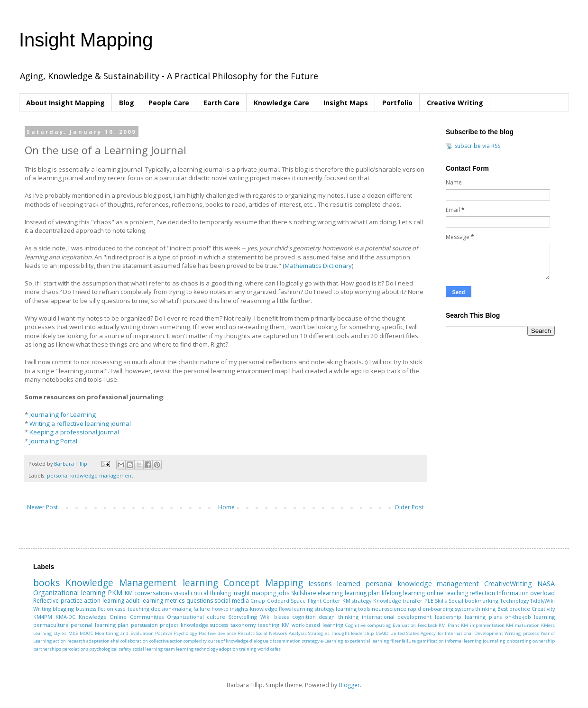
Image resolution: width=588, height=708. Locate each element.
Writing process (522, 633)
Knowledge (93, 617)
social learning (148, 649)
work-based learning (317, 625)
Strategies (319, 633)
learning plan (363, 593)
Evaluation (404, 625)
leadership (448, 617)
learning (200, 583)
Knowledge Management (121, 583)
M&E (73, 633)
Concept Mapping (263, 583)
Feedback (427, 625)
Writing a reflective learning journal (80, 423)
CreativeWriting (508, 584)
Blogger (349, 685)
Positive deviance (217, 633)
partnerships (47, 649)
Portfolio (397, 103)
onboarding (519, 641)
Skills (441, 601)
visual (182, 593)
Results (246, 633)
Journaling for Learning (63, 414)
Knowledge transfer (398, 601)
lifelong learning (404, 593)
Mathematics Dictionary (318, 266)
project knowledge (184, 625)
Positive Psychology (176, 633)
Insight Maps (346, 103)
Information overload (526, 593)
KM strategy (357, 601)
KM (129, 593)
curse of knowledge (229, 641)
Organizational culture (196, 617)
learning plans (483, 617)
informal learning (463, 641)
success (219, 625)
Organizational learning (69, 593)
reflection (482, 593)
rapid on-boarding (431, 609)
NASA (546, 584)
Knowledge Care (281, 103)
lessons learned (335, 584)
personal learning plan (100, 625)
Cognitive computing (368, 625)
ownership (544, 641)
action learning (104, 601)
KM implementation (482, 625)
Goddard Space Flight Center (304, 601)
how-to (220, 609)
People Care (169, 103)
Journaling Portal (53, 441)
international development (397, 617)
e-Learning (332, 641)
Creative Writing (455, 103)
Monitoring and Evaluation (124, 633)
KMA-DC (65, 617)
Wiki (266, 617)
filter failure (403, 641)
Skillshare (304, 593)
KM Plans (449, 625)
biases (281, 617)
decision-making (171, 609)
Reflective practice (58, 601)
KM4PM (43, 617)
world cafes (269, 649)
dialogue (259, 641)
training (248, 649)
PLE (429, 601)
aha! (115, 641)
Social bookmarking (474, 601)
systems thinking (475, 609)
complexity (195, 641)
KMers (548, 625)
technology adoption (216, 649)
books (46, 583)
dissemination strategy (295, 641)
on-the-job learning (530, 617)
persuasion (144, 625)
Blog (127, 103)
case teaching (132, 609)
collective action (166, 641)
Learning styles (50, 633)
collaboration (134, 641)
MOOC (87, 633)
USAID (382, 633)
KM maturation (523, 625)
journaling (494, 641)
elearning (330, 593)
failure (202, 609)
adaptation (98, 641)
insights (239, 609)
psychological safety (110, 649)
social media (232, 601)
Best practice (514, 609)
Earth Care (221, 103)
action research (69, 641)
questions (200, 601)
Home (226, 507)
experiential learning (367, 641)
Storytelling (243, 617)
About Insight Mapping (65, 103)
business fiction (95, 609)
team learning (179, 649)
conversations (153, 593)
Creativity (543, 609)
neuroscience (389, 609)
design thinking (339, 617)
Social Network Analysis (281, 633)
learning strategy (313, 609)
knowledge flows (270, 609)
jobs (283, 593)
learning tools (353, 609)
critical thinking (211, 593)
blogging (63, 609)
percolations (75, 649)
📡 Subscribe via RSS (473, 146)
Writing (42, 609)
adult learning (144, 601)
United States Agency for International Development (447, 633)
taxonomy (243, 625)
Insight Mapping (86, 40)
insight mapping (254, 593)
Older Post (409, 507)
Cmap (258, 601)
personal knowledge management (90, 475)
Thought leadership (352, 633)
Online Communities (137, 617)
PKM (115, 593)
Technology (514, 601)
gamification (431, 641)
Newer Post (42, 507)
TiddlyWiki (542, 601)
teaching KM (273, 625)
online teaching (447, 593)
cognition (304, 617)
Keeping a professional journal (74, 432)
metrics (175, 601)
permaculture (51, 625)
